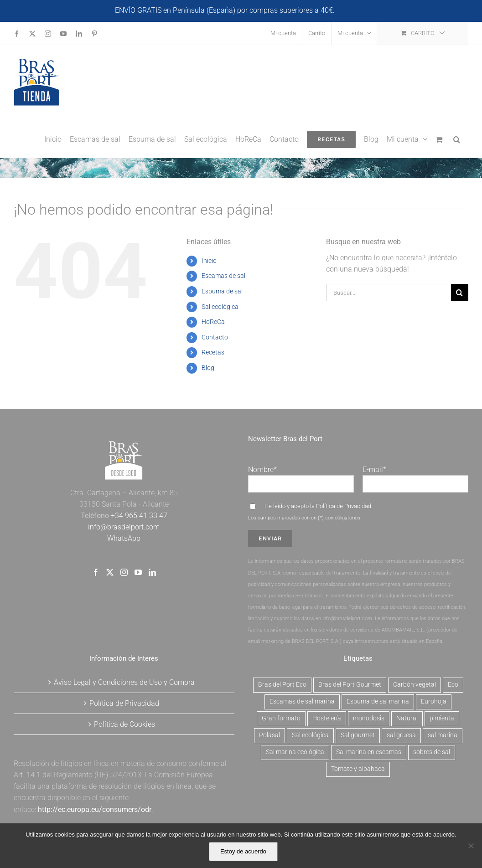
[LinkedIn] (152, 572)
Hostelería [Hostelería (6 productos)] (327, 718)
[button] (457, 139)
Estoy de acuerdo (243, 851)
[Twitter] (110, 572)
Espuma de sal (222, 291)
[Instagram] (124, 572)
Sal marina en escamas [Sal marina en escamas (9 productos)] (369, 752)
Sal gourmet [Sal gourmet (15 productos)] (358, 735)
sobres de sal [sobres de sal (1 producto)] (432, 752)
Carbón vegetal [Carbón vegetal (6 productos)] (415, 685)
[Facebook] (96, 572)
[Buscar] (460, 293)
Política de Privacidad (344, 506)
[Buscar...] (389, 293)
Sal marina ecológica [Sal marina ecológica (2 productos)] (295, 752)
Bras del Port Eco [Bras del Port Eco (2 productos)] (282, 685)
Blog (208, 368)
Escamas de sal (223, 276)
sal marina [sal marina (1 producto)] (443, 735)
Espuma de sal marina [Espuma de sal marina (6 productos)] (378, 701)
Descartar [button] (352, 10)
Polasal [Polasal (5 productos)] (270, 735)
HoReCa (213, 322)
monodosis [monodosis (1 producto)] (369, 718)
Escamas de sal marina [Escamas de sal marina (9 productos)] (302, 701)
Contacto (215, 337)
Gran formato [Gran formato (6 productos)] (281, 718)
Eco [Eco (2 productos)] (453, 685)
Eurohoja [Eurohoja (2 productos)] (434, 701)
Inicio (209, 261)
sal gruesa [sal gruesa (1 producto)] (401, 735)
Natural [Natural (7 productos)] (407, 718)
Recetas (213, 352)
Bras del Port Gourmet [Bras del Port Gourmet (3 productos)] (350, 685)
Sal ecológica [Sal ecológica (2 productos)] (310, 735)
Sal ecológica (220, 307)
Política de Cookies (124, 724)
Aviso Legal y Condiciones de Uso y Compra (124, 682)
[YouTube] (138, 572)
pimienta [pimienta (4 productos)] (442, 718)
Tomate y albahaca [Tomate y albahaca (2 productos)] (358, 769)
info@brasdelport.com (124, 527)
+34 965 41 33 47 (138, 516)
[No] (471, 846)
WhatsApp (124, 538)
